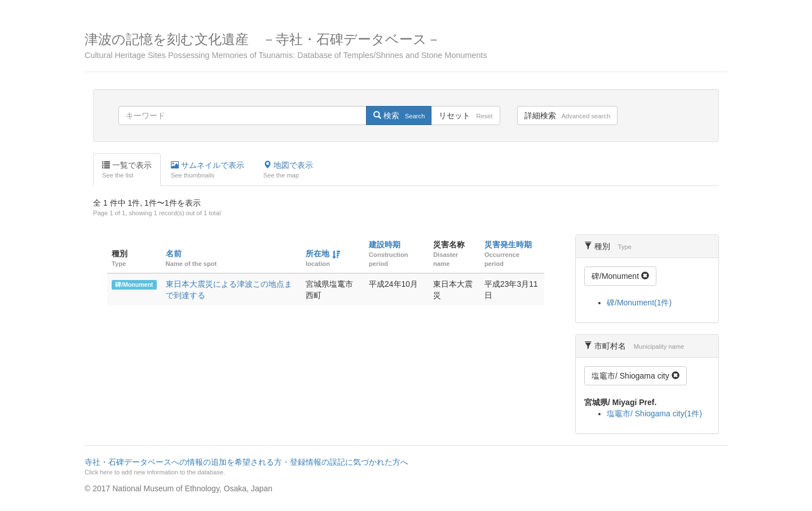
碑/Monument (134, 285)
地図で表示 (288, 170)
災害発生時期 (508, 245)
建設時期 (385, 245)
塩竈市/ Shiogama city (636, 376)
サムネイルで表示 (208, 170)
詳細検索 (567, 115)
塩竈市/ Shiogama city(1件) (654, 414)
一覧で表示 (127, 170)
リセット (465, 115)
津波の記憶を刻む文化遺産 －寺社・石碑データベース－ (406, 46)
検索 (399, 115)
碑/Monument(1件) (639, 303)
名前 (174, 254)
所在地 (317, 254)
